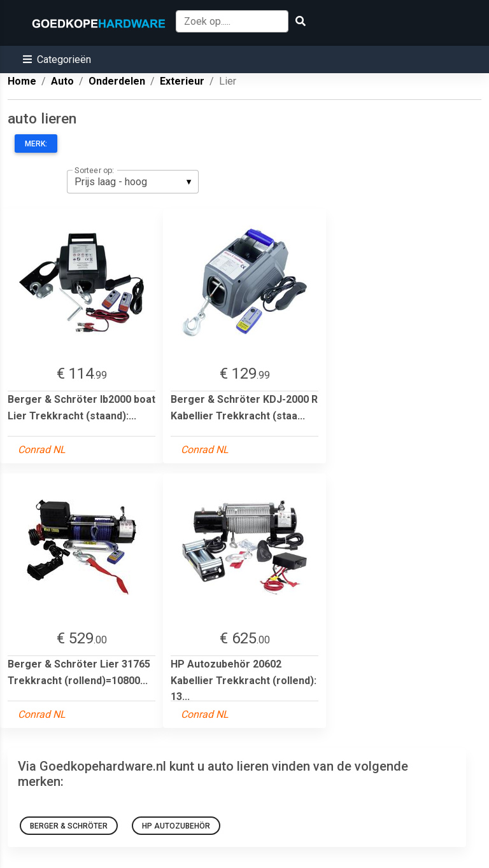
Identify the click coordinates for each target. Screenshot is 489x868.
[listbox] (133, 181)
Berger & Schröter (69, 826)
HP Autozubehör (176, 826)
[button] (57, 59)
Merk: (36, 144)
